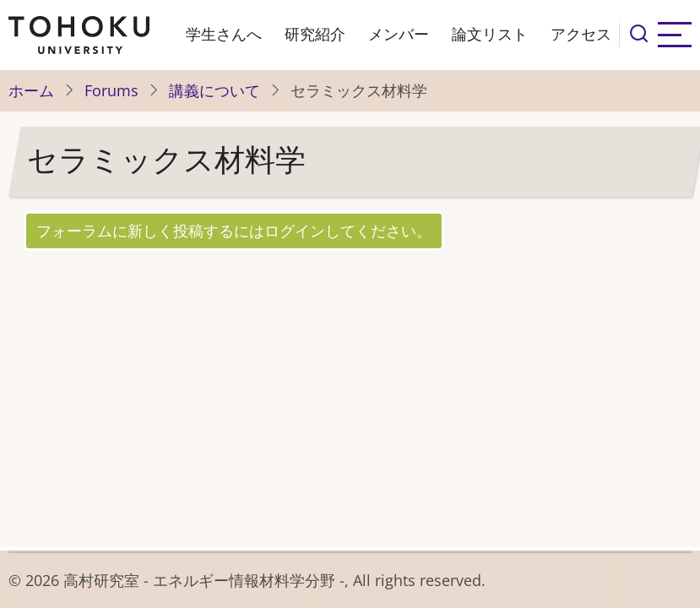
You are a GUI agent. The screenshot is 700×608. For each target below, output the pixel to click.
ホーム (31, 90)
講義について (214, 90)
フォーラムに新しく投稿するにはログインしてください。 (234, 231)
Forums (111, 90)
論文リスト (490, 34)
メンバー (399, 34)
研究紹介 (315, 34)
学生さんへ (224, 34)
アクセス (581, 34)
